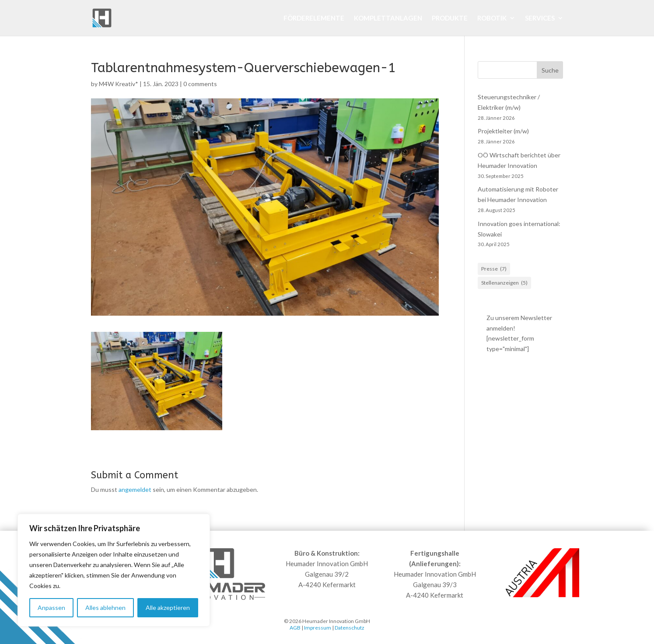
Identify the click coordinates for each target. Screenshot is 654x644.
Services (540, 18)
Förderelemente (314, 18)
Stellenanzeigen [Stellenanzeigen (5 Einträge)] (504, 283)
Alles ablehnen (105, 607)
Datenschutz (350, 628)
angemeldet (135, 489)
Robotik (492, 18)
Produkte (450, 18)
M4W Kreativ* (119, 84)
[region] (114, 570)
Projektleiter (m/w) (503, 131)
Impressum (318, 628)
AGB (295, 628)
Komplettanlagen (388, 18)
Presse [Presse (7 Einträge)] (494, 269)
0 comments (200, 84)
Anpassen (51, 607)
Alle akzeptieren (168, 607)
